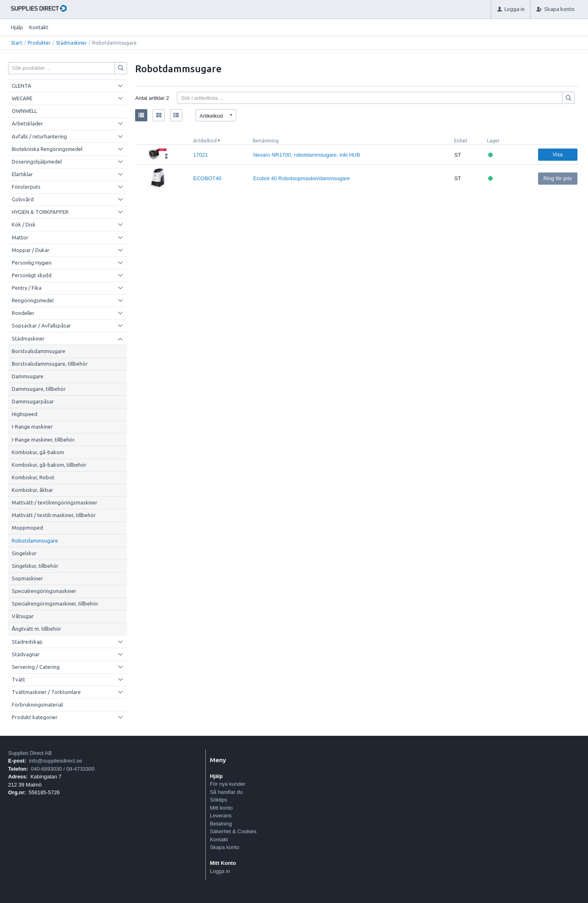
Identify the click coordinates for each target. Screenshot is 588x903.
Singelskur (24, 553)
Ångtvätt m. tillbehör (37, 629)
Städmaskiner (71, 43)
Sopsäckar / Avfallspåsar (41, 325)
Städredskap (27, 642)
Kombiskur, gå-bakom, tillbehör (49, 465)
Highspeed (25, 414)
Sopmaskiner (27, 578)
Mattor (20, 237)
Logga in (220, 871)
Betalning (221, 824)
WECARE (22, 98)
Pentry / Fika (27, 288)
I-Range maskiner (32, 427)
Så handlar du (226, 792)
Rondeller (23, 313)
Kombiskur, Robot (33, 477)
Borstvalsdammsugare (39, 351)
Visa (558, 154)
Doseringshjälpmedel (37, 162)
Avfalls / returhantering (39, 136)
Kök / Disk (24, 224)
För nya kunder (227, 784)
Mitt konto (221, 808)
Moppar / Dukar (31, 250)
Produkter (39, 43)
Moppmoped (27, 528)
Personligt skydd (32, 275)
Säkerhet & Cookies (233, 831)
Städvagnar (26, 654)
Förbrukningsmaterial (37, 705)
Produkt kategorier (35, 717)
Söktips (219, 800)
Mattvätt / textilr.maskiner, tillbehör (54, 515)
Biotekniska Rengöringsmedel (47, 149)
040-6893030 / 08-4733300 (63, 769)
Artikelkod (205, 141)
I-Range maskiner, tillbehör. (44, 440)
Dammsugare (28, 376)
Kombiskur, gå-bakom (38, 452)
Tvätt (18, 679)
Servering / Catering (36, 667)
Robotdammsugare (35, 541)
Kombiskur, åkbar (32, 490)
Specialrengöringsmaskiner (44, 591)
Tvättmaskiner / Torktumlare (46, 692)
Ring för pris (558, 178)
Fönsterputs (26, 187)
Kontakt (39, 27)
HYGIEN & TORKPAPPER (40, 212)
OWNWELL (24, 111)
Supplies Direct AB (30, 753)
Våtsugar (23, 616)
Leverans (221, 816)
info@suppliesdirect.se (55, 761)
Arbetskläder (27, 123)
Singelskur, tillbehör (35, 566)
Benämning (266, 141)
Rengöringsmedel (33, 300)
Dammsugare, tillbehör (39, 389)
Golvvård (23, 199)
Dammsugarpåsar (33, 401)
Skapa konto (224, 847)
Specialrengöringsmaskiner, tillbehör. (55, 603)
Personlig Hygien (32, 263)
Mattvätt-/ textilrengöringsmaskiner (55, 502)
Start (17, 43)
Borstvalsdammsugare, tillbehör (50, 364)
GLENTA (22, 86)
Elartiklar (22, 174)
